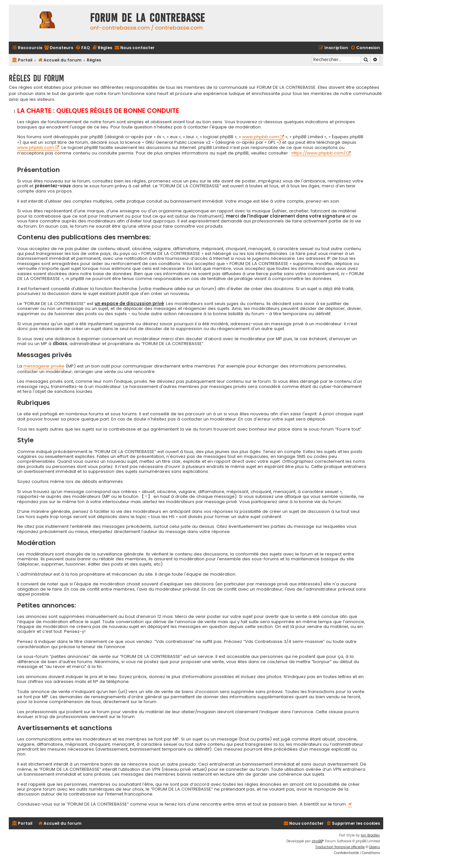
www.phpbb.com (261, 137)
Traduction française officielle (340, 847)
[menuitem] (59, 48)
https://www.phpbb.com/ (319, 153)
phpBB (317, 841)
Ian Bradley (370, 835)
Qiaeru (374, 847)
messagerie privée (44, 366)
